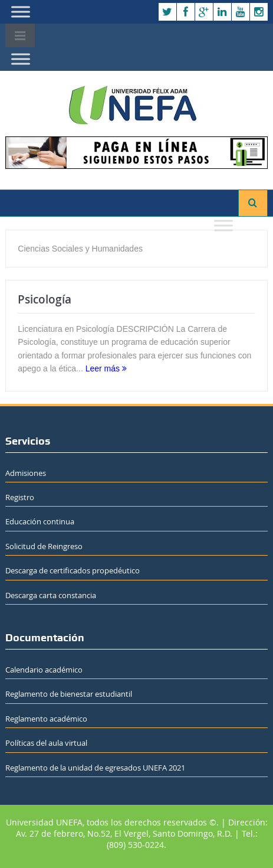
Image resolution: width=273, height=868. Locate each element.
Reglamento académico (46, 719)
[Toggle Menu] (21, 12)
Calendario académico (44, 670)
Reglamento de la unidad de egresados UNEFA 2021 (95, 768)
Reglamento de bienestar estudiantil (69, 694)
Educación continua (40, 521)
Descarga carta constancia (51, 595)
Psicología (45, 299)
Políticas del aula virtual (46, 743)
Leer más (106, 368)
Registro (20, 497)
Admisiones (26, 473)
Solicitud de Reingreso (44, 546)
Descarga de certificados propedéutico (73, 570)
